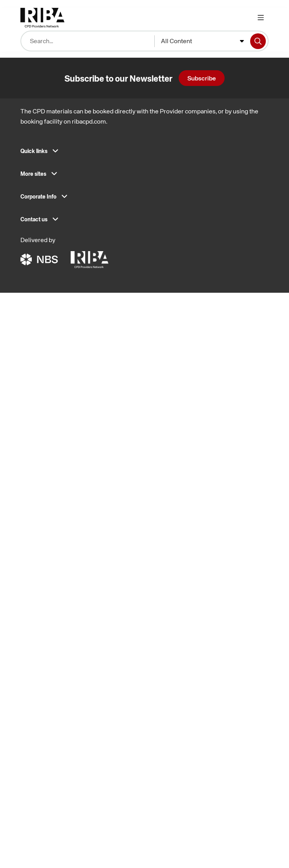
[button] (144, 153)
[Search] (258, 41)
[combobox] (202, 41)
